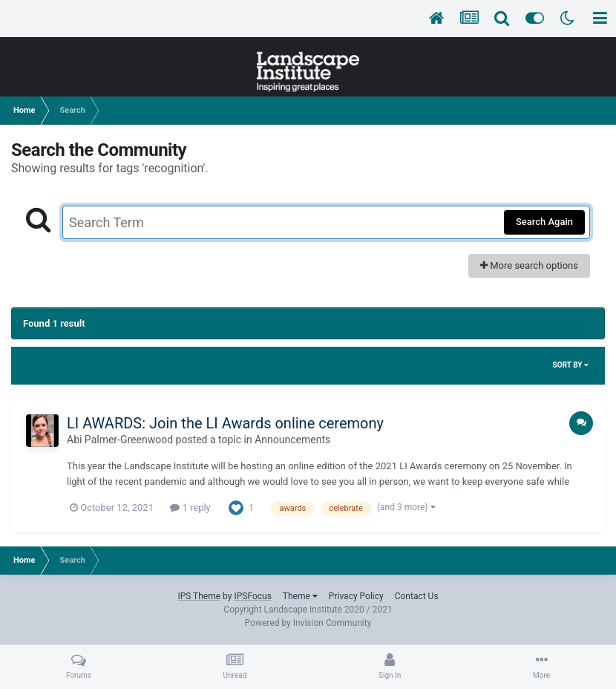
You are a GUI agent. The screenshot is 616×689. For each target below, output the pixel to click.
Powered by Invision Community (308, 623)
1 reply (190, 507)
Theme (300, 596)
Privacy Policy (356, 596)
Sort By (571, 365)
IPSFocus (252, 596)
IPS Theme (199, 596)
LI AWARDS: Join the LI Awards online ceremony (225, 423)
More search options (529, 265)
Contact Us (417, 596)
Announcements (292, 440)
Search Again (544, 222)
